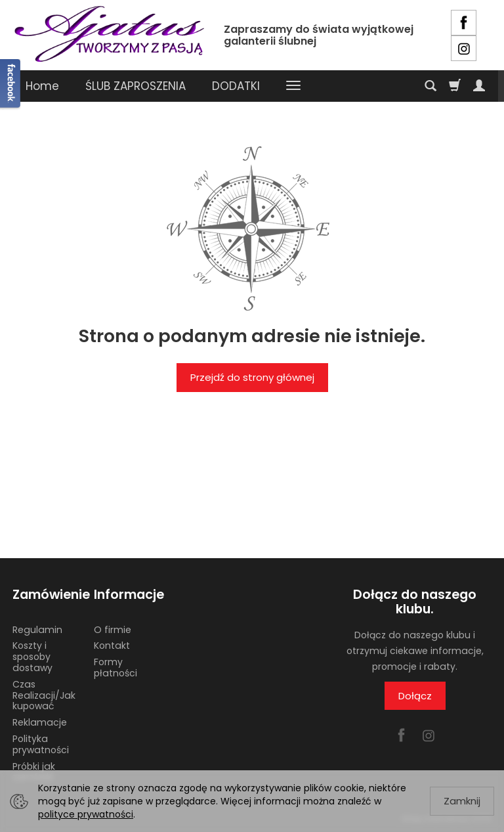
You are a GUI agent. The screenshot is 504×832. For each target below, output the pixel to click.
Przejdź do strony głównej (252, 377)
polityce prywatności (86, 814)
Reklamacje (40, 722)
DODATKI (236, 86)
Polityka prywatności (41, 744)
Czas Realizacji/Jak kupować (44, 695)
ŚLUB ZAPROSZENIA (136, 86)
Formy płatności (115, 668)
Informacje (129, 595)
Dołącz (415, 696)
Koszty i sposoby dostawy (32, 657)
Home (42, 86)
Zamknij (462, 801)
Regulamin (37, 630)
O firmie (113, 630)
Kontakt (112, 646)
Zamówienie (49, 595)
